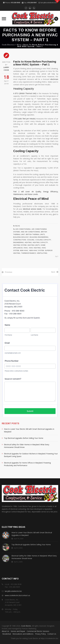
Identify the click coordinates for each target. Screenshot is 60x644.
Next (53, 272)
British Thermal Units (35, 234)
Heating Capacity (40, 242)
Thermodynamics (29, 253)
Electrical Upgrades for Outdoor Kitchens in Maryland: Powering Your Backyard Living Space (31, 455)
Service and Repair (18, 631)
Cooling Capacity (43, 240)
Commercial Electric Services (38, 631)
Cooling (31, 240)
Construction (20, 240)
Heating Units (34, 245)
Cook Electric (26, 626)
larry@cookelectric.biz (49, 3)
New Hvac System (37, 250)
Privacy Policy (40, 634)
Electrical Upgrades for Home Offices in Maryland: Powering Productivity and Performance (27, 464)
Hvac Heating (35, 248)
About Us (5, 631)
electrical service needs (32, 209)
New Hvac (24, 250)
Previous (9, 272)
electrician (54, 79)
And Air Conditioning (30, 232)
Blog (18, 226)
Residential (7, 634)
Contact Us (52, 634)
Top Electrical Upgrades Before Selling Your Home (24, 438)
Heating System (20, 245)
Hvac (26, 248)
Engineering (19, 242)
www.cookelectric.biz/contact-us (17, 595)
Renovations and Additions (23, 634)
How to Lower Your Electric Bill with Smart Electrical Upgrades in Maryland (29, 430)
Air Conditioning (23, 229)
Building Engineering (39, 237)
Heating (28, 242)
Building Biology (21, 237)
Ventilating (42, 253)
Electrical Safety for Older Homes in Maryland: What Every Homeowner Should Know (27, 446)
